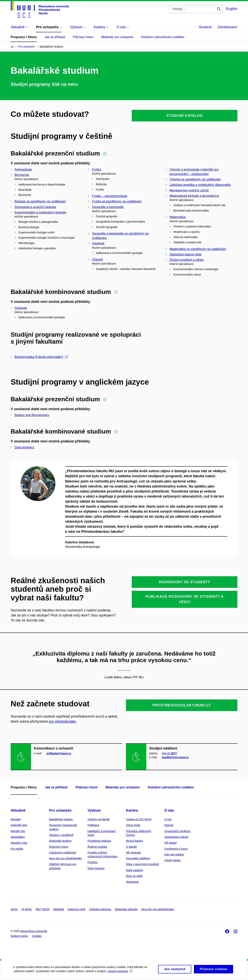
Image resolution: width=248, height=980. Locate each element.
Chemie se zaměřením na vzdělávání (195, 179)
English (232, 9)
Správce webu (19, 936)
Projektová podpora (99, 841)
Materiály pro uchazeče (117, 37)
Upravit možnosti (120, 973)
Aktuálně (18, 810)
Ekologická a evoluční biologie (35, 207)
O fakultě (131, 847)
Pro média (17, 849)
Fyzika (96, 169)
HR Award (170, 843)
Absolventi (132, 882)
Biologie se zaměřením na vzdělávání (40, 201)
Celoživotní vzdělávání (63, 853)
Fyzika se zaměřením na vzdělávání (117, 201)
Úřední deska (172, 860)
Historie (169, 825)
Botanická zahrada (126, 909)
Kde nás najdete (174, 855)
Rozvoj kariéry (135, 841)
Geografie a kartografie (108, 207)
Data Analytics (24, 447)
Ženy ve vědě (134, 876)
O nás (169, 810)
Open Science (96, 868)
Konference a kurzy (176, 849)
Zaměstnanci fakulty (176, 837)
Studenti (205, 27)
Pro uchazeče (60, 810)
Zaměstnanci (227, 27)
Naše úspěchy (135, 870)
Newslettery (18, 837)
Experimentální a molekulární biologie (40, 212)
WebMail (59, 909)
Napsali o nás (19, 843)
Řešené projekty (97, 847)
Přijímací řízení (83, 37)
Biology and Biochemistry (32, 415)
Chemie (97, 259)
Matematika (178, 217)
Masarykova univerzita (34, 931)
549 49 (169, 753)
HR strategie (133, 853)
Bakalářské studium (61, 819)
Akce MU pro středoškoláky (65, 858)
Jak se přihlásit (55, 37)
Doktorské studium (60, 841)
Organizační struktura (177, 831)
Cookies (37, 936)
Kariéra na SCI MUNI (139, 819)
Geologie (98, 243)
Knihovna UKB (76, 909)
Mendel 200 (18, 831)
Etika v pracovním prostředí (142, 864)
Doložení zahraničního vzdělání (163, 37)
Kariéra (132, 810)
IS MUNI (27, 909)
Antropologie (23, 169)
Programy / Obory (24, 37)
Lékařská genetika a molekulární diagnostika (200, 185)
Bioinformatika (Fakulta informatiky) (41, 357)
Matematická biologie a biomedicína (194, 196)
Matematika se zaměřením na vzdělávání (198, 249)
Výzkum (94, 810)
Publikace (93, 825)
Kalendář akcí (19, 825)
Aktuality (16, 819)
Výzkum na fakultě (99, 819)
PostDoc (93, 862)
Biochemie (22, 175)
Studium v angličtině (61, 835)
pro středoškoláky (62, 721)
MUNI (14, 909)
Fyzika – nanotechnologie (110, 196)
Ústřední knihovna (100, 909)
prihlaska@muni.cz (59, 753)
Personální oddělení (138, 858)
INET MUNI (43, 909)
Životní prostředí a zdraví (187, 260)
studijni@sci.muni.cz (175, 757)
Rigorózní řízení (59, 847)
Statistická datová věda (186, 254)
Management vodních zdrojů (189, 190)
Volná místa (133, 825)
